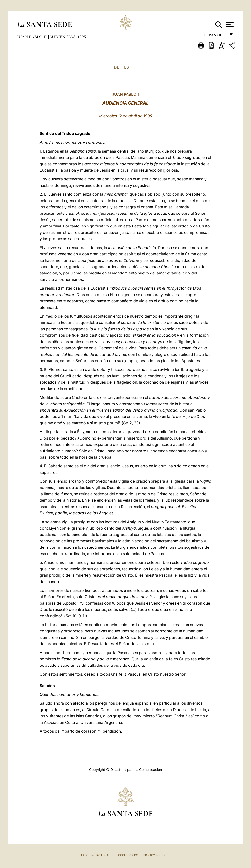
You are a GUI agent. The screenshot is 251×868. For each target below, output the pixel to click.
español (215, 36)
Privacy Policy (154, 855)
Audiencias (63, 37)
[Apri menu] (229, 24)
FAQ (84, 855)
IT (135, 67)
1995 (82, 37)
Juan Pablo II (32, 37)
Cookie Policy (128, 855)
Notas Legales (102, 855)
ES (126, 67)
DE (117, 67)
